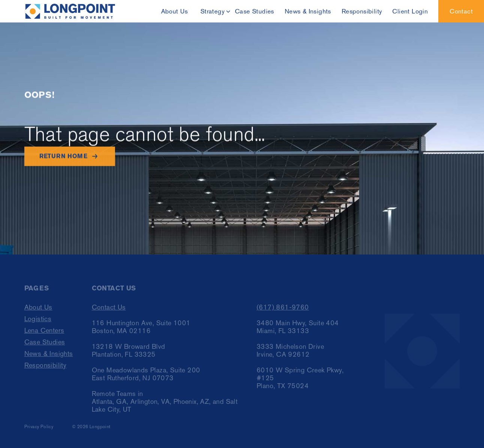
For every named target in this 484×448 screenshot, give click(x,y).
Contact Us (109, 309)
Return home (63, 156)
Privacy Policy (39, 429)
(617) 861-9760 (283, 309)
